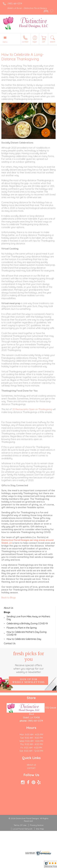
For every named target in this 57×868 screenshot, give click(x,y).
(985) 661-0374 (15, 4)
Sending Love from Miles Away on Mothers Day (28, 618)
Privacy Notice (37, 825)
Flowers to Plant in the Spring (22, 628)
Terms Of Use (20, 825)
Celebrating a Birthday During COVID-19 (27, 623)
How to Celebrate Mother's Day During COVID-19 (27, 633)
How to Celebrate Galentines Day (24, 639)
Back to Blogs (9, 598)
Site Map (40, 829)
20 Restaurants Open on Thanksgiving (32, 409)
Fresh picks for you (29, 662)
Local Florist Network (23, 829)
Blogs (7, 612)
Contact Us (10, 643)
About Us (9, 608)
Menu (5, 42)
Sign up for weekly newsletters (29, 681)
